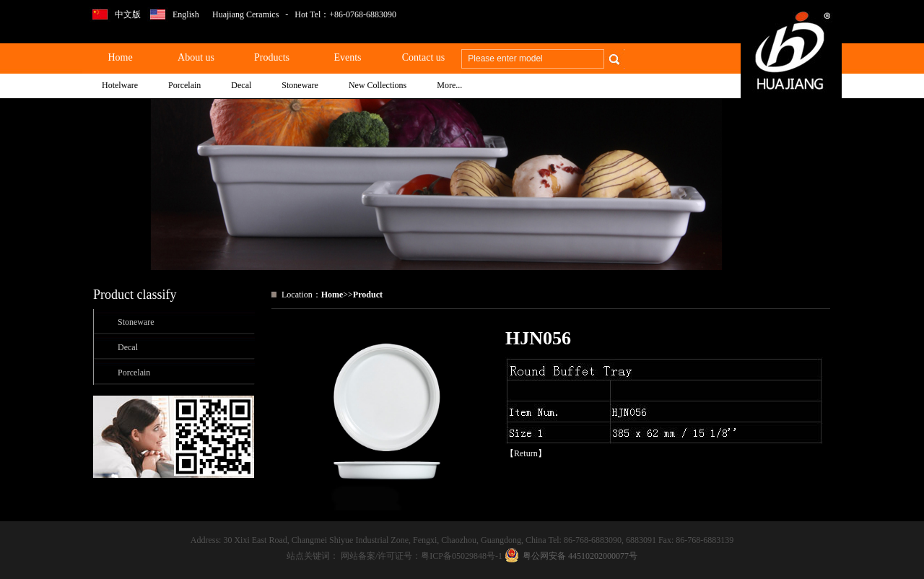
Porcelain (134, 373)
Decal (128, 347)
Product (368, 295)
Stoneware (136, 322)
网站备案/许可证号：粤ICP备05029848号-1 (423, 556)
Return (526, 453)
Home (332, 295)
